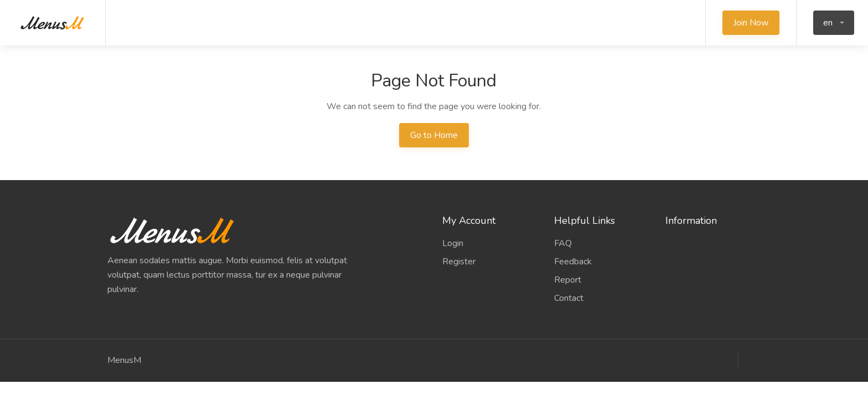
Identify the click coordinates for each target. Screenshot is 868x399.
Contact (569, 298)
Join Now (751, 23)
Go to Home (434, 135)
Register (459, 262)
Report (568, 280)
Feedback (573, 262)
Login (453, 243)
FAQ (563, 243)
